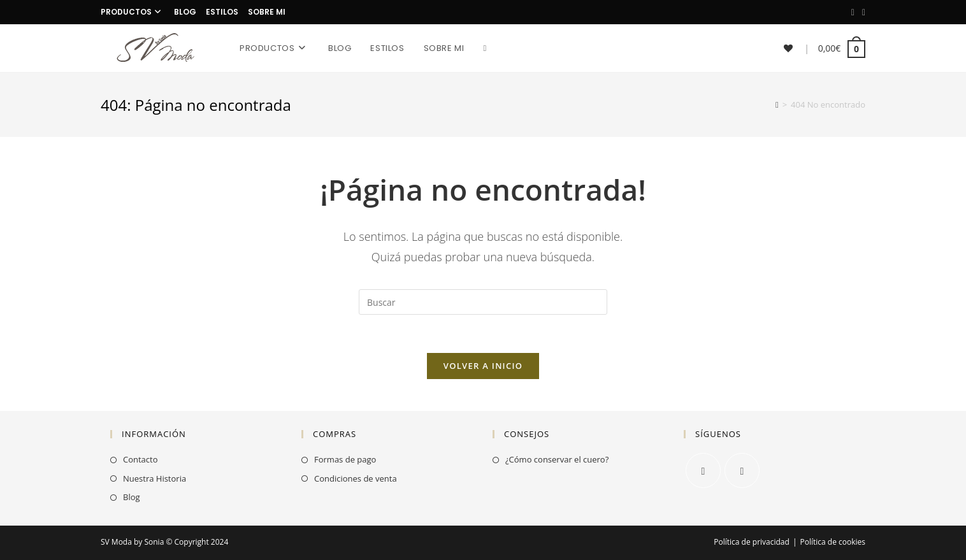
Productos (133, 12)
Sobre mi (267, 12)
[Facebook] (853, 12)
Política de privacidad (752, 542)
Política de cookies (833, 542)
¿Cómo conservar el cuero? (557, 459)
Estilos (222, 12)
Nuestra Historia (155, 478)
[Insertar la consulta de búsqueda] (483, 302)
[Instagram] (862, 12)
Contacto (141, 459)
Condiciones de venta (356, 478)
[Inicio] (777, 104)
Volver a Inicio (483, 366)
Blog (185, 12)
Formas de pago (345, 459)
